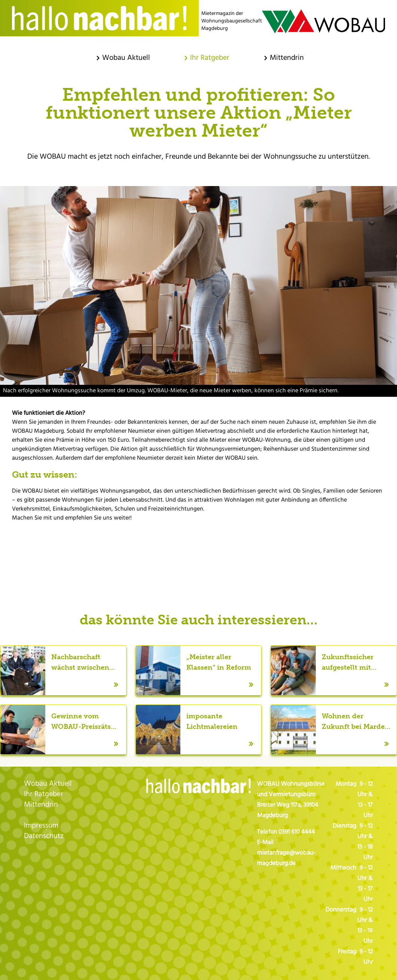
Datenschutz (44, 836)
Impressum (41, 826)
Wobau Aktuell (48, 784)
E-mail (199, 553)
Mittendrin (41, 805)
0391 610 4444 (297, 832)
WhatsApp (214, 553)
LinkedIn (229, 553)
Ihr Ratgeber (44, 794)
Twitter (184, 553)
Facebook (169, 553)
